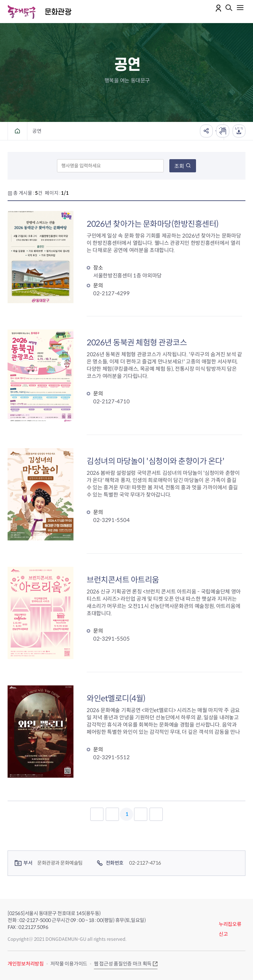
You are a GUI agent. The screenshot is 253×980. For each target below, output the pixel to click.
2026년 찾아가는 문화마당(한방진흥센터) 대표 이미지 (41, 257)
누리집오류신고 (230, 929)
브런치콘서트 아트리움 (123, 580)
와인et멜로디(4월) (116, 699)
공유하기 (206, 131)
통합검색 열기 (229, 8)
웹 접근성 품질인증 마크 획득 (123, 964)
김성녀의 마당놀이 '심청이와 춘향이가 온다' (155, 461)
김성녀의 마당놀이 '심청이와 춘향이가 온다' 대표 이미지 (41, 494)
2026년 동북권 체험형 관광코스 (137, 343)
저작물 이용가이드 (69, 964)
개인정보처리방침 (26, 964)
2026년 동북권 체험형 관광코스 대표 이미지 (41, 376)
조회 (183, 166)
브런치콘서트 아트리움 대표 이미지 (41, 613)
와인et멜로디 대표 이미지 (41, 732)
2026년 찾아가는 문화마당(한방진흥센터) (153, 224)
